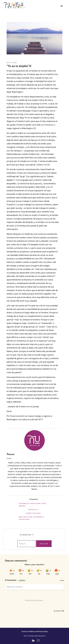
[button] (62, 6)
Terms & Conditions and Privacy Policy (34, 631)
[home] (14, 5)
